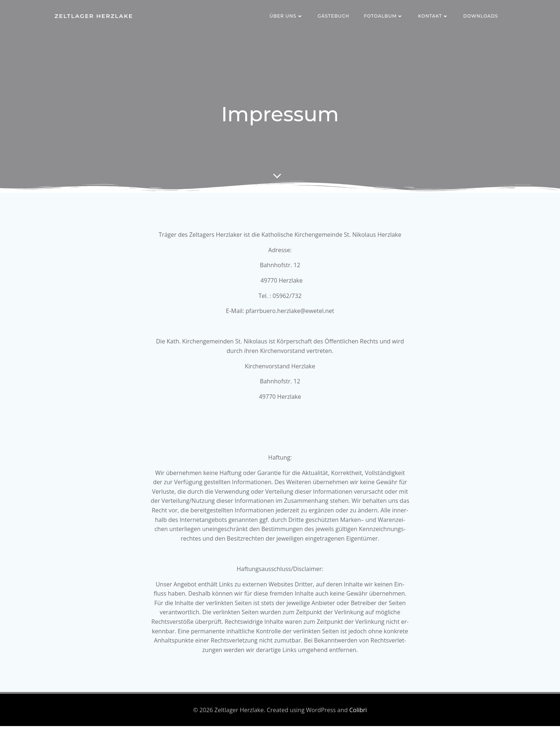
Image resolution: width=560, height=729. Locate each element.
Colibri (358, 713)
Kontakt (434, 16)
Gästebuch (334, 16)
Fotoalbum (384, 16)
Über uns (286, 16)
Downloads (481, 16)
